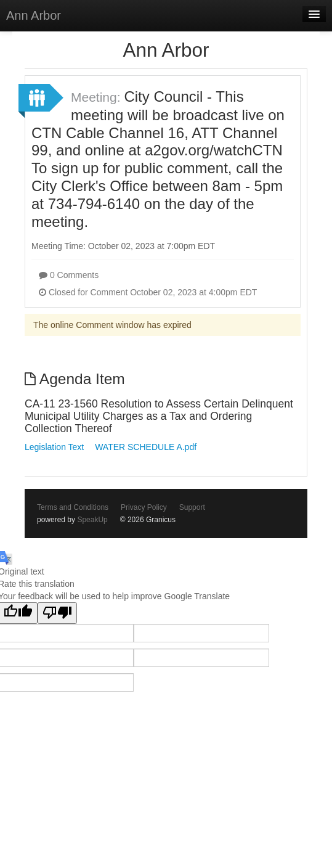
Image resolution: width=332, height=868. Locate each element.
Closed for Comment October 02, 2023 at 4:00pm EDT (148, 292)
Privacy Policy (144, 507)
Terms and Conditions (73, 507)
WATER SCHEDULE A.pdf (146, 447)
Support (192, 507)
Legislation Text (54, 447)
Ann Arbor (34, 15)
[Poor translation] (57, 613)
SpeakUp (92, 520)
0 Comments (69, 275)
